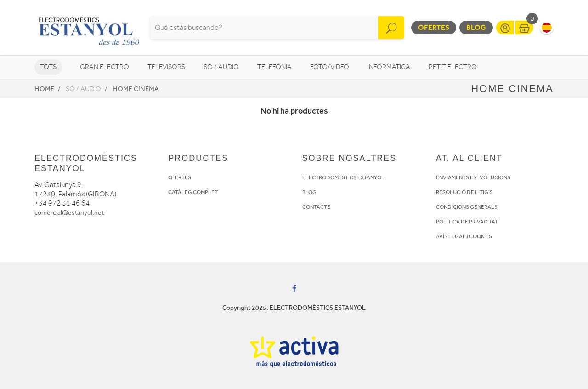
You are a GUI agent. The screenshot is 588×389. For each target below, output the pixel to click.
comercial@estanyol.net (69, 213)
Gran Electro (105, 67)
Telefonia (274, 67)
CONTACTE (316, 207)
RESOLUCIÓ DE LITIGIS (464, 192)
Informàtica (389, 67)
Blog (476, 27)
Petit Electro (453, 67)
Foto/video (330, 67)
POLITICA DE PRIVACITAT (467, 222)
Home (44, 89)
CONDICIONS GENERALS (467, 207)
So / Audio (221, 67)
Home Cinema (136, 89)
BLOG (309, 192)
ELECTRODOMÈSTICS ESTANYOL (343, 177)
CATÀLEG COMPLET (193, 192)
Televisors (166, 67)
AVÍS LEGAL (451, 236)
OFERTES (180, 177)
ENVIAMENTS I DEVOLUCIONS (473, 177)
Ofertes (434, 27)
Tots (48, 67)
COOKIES (481, 236)
